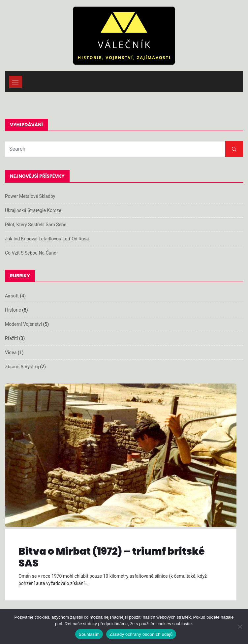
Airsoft (12, 296)
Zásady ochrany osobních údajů (141, 634)
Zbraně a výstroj (22, 367)
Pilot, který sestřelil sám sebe (36, 225)
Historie (13, 310)
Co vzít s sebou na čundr (31, 253)
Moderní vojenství (23, 324)
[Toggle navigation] (15, 82)
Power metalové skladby (30, 196)
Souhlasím (89, 634)
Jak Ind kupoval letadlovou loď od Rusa (47, 239)
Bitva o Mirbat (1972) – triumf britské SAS (112, 557)
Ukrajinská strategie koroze (33, 210)
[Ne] (240, 627)
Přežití (11, 338)
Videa (11, 353)
